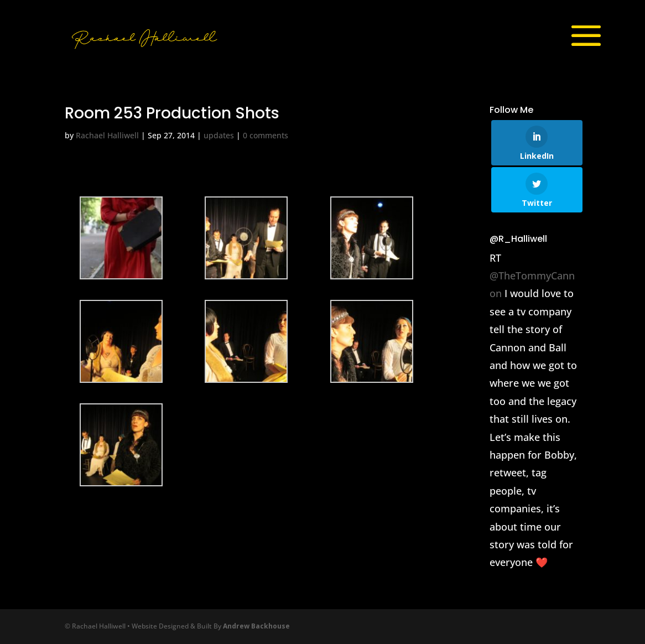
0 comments (266, 135)
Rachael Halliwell (107, 135)
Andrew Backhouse (256, 626)
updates (219, 135)
